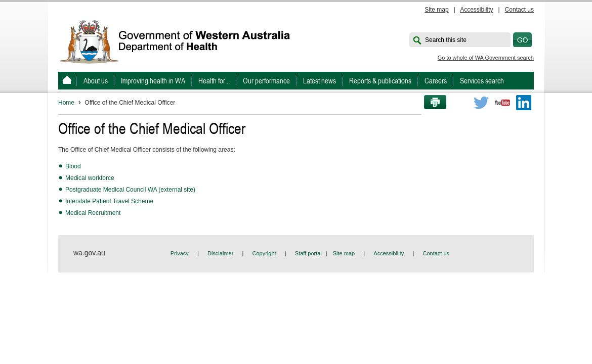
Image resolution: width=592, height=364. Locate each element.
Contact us (519, 10)
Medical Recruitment (93, 213)
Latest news (320, 81)
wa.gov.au (89, 253)
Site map (436, 10)
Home (66, 103)
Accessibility (476, 10)
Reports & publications (380, 81)
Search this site (446, 40)
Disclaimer (220, 253)
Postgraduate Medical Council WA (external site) (130, 190)
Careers (436, 81)
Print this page (432, 103)
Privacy (180, 253)
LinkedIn (524, 103)
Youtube (502, 103)
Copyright (264, 253)
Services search (482, 81)
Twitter (481, 103)
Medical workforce (90, 178)
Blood (73, 166)
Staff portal (308, 253)
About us (96, 81)
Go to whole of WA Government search (486, 58)
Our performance (266, 81)
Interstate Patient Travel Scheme (109, 201)
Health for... (214, 81)
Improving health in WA (153, 81)
